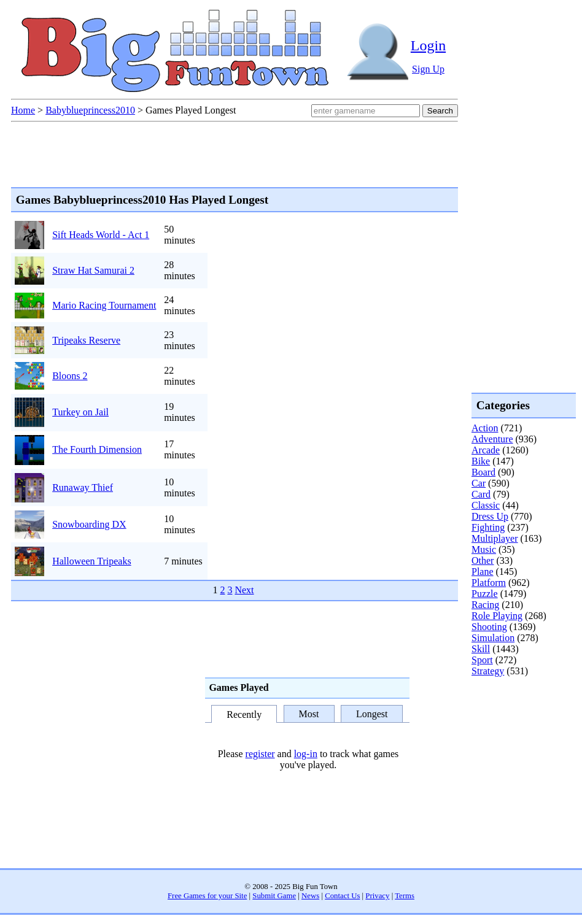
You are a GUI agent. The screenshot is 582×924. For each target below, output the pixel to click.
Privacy (377, 896)
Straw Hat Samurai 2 (93, 270)
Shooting (489, 627)
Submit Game (274, 896)
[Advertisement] (521, 726)
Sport (482, 660)
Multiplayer (495, 538)
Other (483, 560)
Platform (489, 583)
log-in (306, 754)
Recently (244, 714)
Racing (485, 605)
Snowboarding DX (89, 524)
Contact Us (342, 896)
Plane (483, 572)
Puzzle (485, 594)
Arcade (486, 450)
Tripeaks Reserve (86, 340)
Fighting (488, 527)
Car (479, 483)
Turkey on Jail (80, 412)
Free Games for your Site (207, 896)
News (310, 896)
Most (309, 714)
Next (244, 590)
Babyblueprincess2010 (90, 110)
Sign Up (428, 69)
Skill (481, 649)
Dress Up (490, 516)
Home (23, 110)
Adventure (492, 439)
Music (484, 549)
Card (481, 494)
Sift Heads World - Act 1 (101, 235)
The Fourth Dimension (97, 449)
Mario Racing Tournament (104, 305)
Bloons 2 (70, 376)
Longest (372, 714)
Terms (405, 896)
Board (483, 472)
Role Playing (497, 616)
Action (485, 428)
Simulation (493, 638)
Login (428, 45)
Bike (481, 461)
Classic (486, 505)
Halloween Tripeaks (91, 561)
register (260, 754)
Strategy (488, 671)
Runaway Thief (83, 487)
